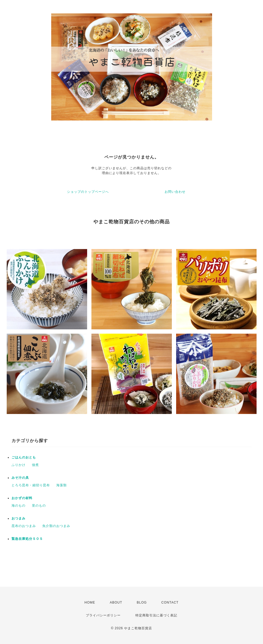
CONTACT (170, 602)
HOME (90, 602)
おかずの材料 (22, 498)
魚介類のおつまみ (56, 526)
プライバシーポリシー (103, 615)
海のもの (18, 506)
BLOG (142, 602)
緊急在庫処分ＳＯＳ (27, 539)
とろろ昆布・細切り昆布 (31, 485)
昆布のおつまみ (24, 526)
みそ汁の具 (20, 478)
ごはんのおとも (24, 457)
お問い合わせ (175, 192)
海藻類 (62, 485)
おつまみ (18, 518)
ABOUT (116, 602)
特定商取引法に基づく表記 (156, 615)
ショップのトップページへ (88, 192)
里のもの (39, 506)
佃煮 (35, 465)
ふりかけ (18, 465)
